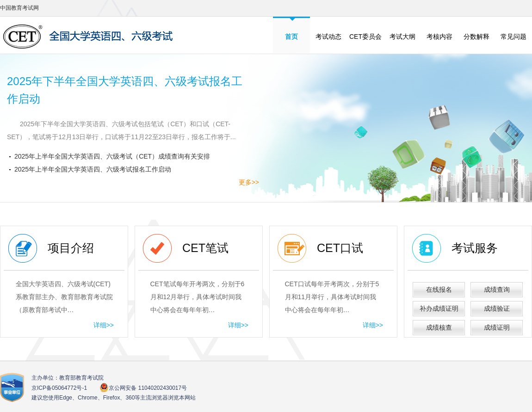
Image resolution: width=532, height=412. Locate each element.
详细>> (104, 325)
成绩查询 (497, 289)
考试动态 (328, 37)
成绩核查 (439, 327)
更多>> (249, 182)
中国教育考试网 (19, 8)
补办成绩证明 (439, 308)
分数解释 (476, 37)
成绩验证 (497, 308)
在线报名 (439, 289)
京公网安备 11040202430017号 (143, 388)
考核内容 (439, 37)
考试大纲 (402, 37)
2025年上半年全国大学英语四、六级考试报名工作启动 (93, 169)
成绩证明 (497, 327)
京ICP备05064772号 (59, 388)
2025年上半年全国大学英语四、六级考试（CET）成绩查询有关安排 (112, 156)
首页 (291, 37)
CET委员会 (365, 37)
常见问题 (513, 37)
